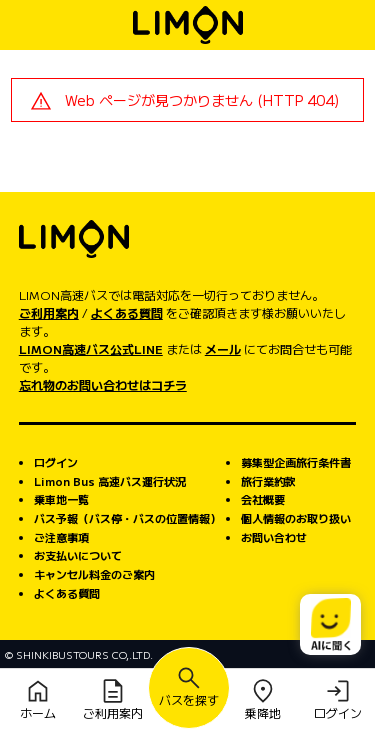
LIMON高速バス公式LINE (91, 348)
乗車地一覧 (61, 499)
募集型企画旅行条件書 (296, 462)
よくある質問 (127, 312)
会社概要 (263, 499)
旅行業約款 (268, 481)
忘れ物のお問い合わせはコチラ (103, 384)
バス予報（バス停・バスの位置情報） (127, 518)
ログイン (56, 462)
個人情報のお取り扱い (296, 518)
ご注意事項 (61, 537)
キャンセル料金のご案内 (94, 574)
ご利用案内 (49, 312)
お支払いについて (78, 555)
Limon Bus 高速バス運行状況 (110, 481)
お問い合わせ (274, 537)
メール (223, 348)
